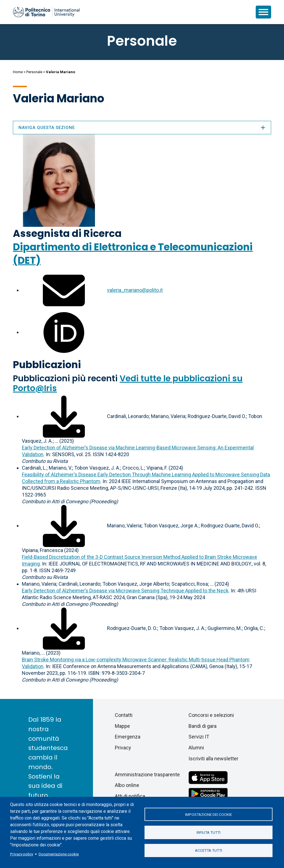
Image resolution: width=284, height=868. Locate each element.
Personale (34, 72)
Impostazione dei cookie (209, 814)
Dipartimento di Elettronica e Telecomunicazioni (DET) (133, 254)
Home (18, 72)
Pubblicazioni (47, 365)
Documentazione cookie (59, 854)
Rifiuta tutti (209, 832)
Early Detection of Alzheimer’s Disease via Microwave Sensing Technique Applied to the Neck (125, 591)
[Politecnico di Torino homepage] (46, 12)
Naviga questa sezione (142, 128)
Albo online (127, 785)
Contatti (124, 715)
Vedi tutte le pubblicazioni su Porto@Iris (128, 383)
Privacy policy (22, 854)
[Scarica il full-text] (64, 416)
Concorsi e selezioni (211, 715)
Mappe (122, 726)
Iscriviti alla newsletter (213, 759)
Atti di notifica (130, 796)
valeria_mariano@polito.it (135, 290)
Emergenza (128, 737)
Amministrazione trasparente (147, 774)
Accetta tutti (209, 851)
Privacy (123, 748)
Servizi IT (199, 737)
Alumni (196, 748)
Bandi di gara (202, 726)
